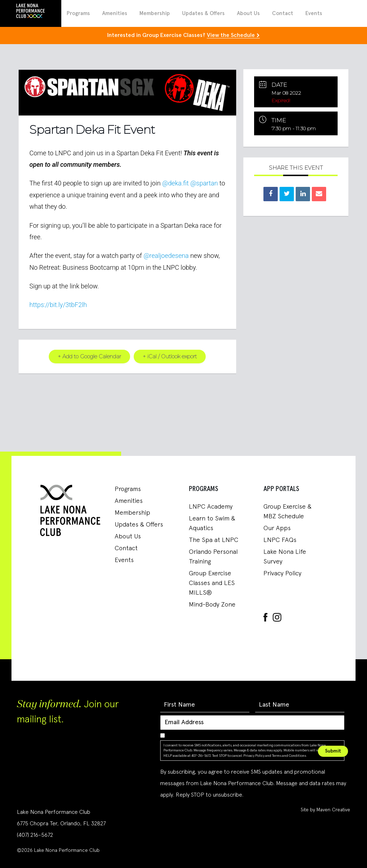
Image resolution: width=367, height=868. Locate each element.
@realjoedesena (166, 255)
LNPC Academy (211, 506)
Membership (155, 13)
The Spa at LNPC (214, 540)
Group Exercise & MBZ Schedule (287, 511)
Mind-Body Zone (212, 604)
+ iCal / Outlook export (170, 356)
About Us (248, 13)
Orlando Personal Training (213, 556)
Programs (78, 13)
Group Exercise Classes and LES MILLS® (212, 583)
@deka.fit (176, 183)
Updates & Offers (203, 13)
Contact (283, 13)
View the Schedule (231, 35)
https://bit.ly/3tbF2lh (58, 305)
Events (314, 13)
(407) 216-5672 (35, 835)
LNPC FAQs (280, 540)
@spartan (204, 183)
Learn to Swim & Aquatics (212, 523)
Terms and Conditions (289, 755)
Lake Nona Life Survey (285, 556)
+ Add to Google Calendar (89, 356)
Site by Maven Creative (325, 810)
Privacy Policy (282, 573)
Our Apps (277, 528)
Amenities (115, 13)
